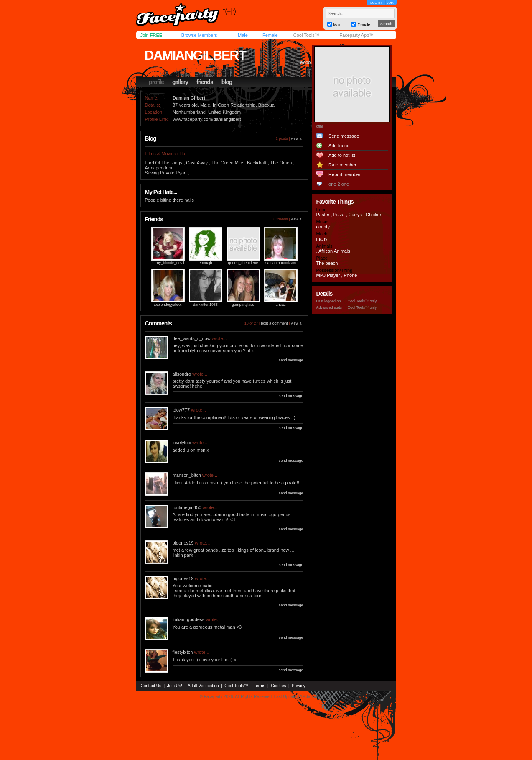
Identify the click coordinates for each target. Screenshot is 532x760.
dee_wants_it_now (192, 338)
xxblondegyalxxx (168, 305)
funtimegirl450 (187, 507)
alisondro (182, 374)
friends (205, 82)
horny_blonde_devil (168, 263)
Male (243, 35)
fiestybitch (183, 652)
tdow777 (181, 410)
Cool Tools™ (306, 35)
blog (227, 82)
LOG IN (376, 3)
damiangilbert (195, 55)
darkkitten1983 (205, 305)
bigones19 (183, 543)
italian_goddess (188, 619)
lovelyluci (182, 443)
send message (291, 360)
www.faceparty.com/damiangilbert (207, 119)
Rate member (342, 165)
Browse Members (199, 35)
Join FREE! (152, 35)
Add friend (339, 146)
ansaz (280, 305)
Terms (259, 686)
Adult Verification (203, 686)
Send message (344, 136)
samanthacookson (281, 263)
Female (270, 35)
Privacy (299, 686)
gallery (180, 82)
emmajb (205, 263)
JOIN (390, 3)
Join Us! (175, 686)
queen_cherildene (243, 263)
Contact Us (151, 686)
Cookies (278, 686)
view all (297, 138)
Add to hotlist (342, 155)
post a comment (275, 323)
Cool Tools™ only (362, 301)
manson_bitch (187, 475)
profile (156, 82)
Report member (344, 174)
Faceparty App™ (356, 35)
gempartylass (243, 305)
